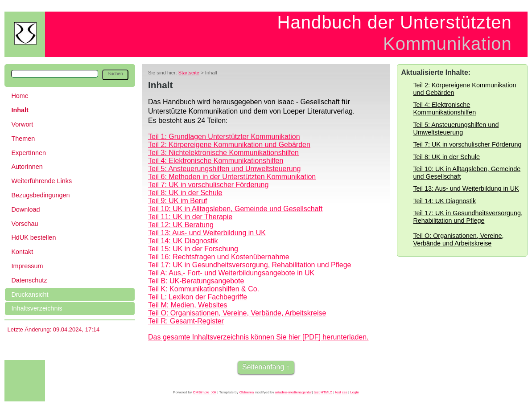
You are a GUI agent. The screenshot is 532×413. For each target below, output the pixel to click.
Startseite (189, 73)
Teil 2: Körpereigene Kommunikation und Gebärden (229, 145)
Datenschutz (29, 280)
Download (25, 209)
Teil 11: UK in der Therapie (190, 217)
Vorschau (25, 224)
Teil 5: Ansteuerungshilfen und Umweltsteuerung (224, 169)
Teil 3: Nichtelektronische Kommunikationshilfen (223, 153)
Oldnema (247, 392)
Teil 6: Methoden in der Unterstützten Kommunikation (232, 177)
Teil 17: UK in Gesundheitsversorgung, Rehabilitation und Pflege (250, 265)
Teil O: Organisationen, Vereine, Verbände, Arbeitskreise (237, 313)
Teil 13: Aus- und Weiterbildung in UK (207, 233)
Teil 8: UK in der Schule (185, 193)
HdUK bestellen (33, 237)
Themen (23, 139)
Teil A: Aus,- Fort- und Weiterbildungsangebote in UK (231, 273)
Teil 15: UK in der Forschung (193, 249)
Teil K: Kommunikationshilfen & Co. (204, 289)
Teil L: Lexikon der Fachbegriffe (198, 297)
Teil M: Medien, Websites (188, 305)
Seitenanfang (263, 367)
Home (20, 96)
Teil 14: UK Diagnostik (183, 241)
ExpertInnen (29, 153)
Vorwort (22, 124)
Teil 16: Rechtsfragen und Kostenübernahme (219, 257)
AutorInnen (27, 167)
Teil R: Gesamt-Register (186, 321)
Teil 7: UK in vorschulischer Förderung (208, 185)
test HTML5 (323, 392)
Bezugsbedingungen (40, 195)
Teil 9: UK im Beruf (177, 201)
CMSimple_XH (205, 392)
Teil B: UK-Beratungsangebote (196, 281)
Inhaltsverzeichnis (37, 308)
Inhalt (20, 110)
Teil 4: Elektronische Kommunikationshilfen (216, 161)
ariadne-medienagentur (294, 392)
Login (355, 392)
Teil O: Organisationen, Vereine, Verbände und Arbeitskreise (458, 239)
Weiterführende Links (41, 181)
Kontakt (22, 252)
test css (341, 392)
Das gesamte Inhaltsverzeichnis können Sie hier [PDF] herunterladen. (258, 337)
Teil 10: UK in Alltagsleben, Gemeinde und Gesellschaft (235, 209)
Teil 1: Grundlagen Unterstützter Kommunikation (224, 137)
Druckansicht (30, 294)
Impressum (27, 266)
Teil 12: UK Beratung (181, 225)
